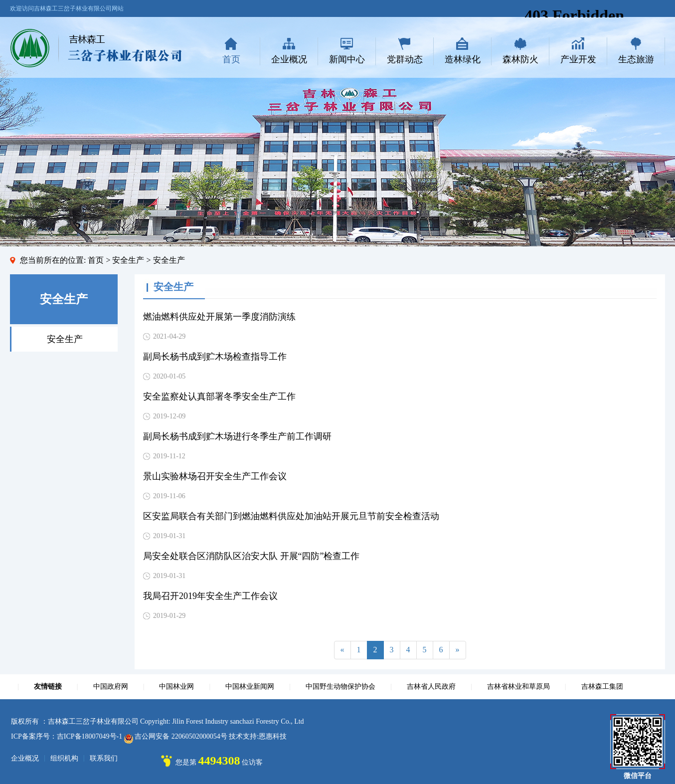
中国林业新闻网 (250, 686)
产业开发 (578, 59)
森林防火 (520, 59)
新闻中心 (347, 59)
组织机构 (64, 758)
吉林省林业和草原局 (518, 686)
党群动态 (405, 59)
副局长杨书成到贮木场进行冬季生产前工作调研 (237, 436)
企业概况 (289, 59)
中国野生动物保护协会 (340, 686)
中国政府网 (111, 686)
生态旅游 (636, 59)
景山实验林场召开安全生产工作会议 (215, 476)
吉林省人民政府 (431, 686)
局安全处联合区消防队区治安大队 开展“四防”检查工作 (251, 556)
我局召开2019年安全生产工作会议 (210, 596)
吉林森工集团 (602, 686)
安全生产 (65, 339)
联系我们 (104, 758)
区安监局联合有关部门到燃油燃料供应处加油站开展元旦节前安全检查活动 (291, 516)
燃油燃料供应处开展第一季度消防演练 (219, 317)
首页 (231, 59)
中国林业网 (176, 686)
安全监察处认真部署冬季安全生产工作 (219, 396)
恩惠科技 (273, 736)
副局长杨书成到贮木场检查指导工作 (215, 357)
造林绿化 (463, 59)
